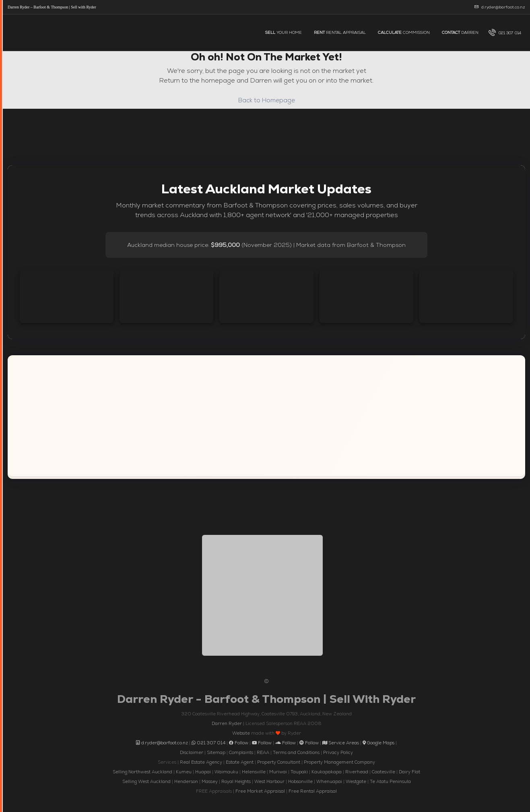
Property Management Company (339, 762)
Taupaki (299, 772)
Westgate (356, 781)
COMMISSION (404, 32)
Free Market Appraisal (260, 791)
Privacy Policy (338, 752)
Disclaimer (192, 752)
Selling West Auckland (146, 781)
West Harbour (269, 781)
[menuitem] (505, 33)
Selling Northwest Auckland (142, 772)
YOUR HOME (284, 32)
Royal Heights (236, 781)
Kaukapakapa (327, 772)
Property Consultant (279, 762)
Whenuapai (329, 781)
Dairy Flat (409, 772)
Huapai (203, 772)
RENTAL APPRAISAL (340, 32)
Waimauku (226, 772)
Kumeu (184, 772)
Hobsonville (300, 781)
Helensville (254, 772)
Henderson (186, 781)
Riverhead (357, 772)
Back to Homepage (267, 100)
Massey (210, 781)
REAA (263, 752)
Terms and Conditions (296, 752)
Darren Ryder (227, 723)
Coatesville (384, 772)
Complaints (241, 752)
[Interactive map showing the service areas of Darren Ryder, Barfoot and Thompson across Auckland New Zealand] (266, 416)
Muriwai (278, 772)
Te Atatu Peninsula (390, 781)
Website (241, 733)
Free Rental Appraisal (313, 791)
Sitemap (216, 752)
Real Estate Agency (201, 762)
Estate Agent (240, 762)
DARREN (460, 32)
